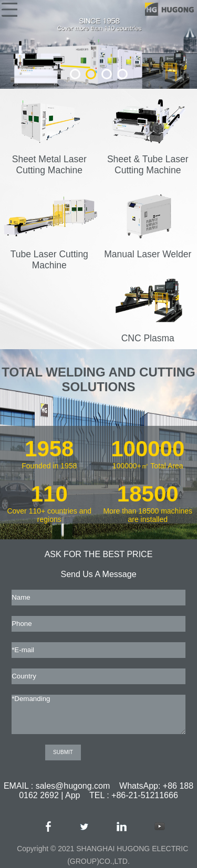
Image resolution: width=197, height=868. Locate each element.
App (72, 795)
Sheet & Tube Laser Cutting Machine (149, 159)
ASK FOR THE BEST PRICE (99, 554)
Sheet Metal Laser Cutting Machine (50, 159)
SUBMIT (63, 752)
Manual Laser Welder (149, 249)
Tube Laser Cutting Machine (50, 254)
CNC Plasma (149, 333)
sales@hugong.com (73, 786)
